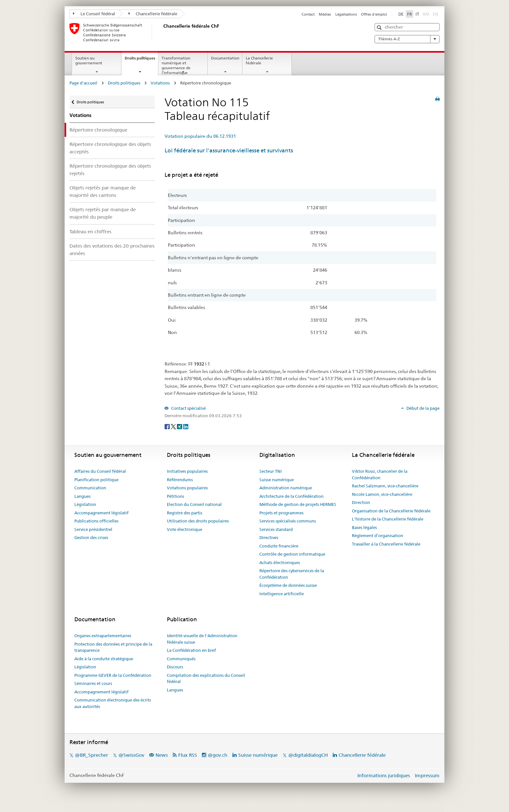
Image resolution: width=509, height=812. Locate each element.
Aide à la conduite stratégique (104, 659)
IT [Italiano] (417, 14)
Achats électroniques (280, 562)
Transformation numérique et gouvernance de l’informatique (176, 65)
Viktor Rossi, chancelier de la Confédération (380, 474)
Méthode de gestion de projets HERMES (298, 504)
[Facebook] (168, 426)
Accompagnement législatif (101, 513)
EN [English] (435, 14)
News (162, 755)
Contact (308, 14)
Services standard (276, 529)
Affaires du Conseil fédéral (100, 471)
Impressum (427, 775)
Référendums (180, 480)
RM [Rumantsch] (426, 14)
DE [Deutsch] (401, 14)
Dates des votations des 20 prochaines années (112, 250)
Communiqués (181, 659)
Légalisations (346, 14)
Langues (82, 496)
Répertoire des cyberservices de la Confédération (292, 574)
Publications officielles (96, 521)
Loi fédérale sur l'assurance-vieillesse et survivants (229, 150)
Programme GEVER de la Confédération (113, 675)
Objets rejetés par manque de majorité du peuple (103, 213)
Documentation (225, 58)
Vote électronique (185, 529)
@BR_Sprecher (92, 755)
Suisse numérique (277, 480)
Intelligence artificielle (282, 594)
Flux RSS (188, 755)
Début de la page (422, 408)
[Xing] (180, 426)
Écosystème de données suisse (288, 585)
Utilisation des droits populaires (198, 521)
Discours (175, 667)
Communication (90, 488)
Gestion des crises (91, 537)
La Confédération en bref (191, 650)
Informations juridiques (384, 775)
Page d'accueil (83, 83)
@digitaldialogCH (308, 755)
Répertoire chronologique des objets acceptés (110, 148)
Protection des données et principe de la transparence (113, 647)
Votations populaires (187, 488)
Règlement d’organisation (378, 535)
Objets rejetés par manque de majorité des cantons (103, 191)
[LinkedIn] (186, 426)
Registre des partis (185, 513)
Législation (85, 504)
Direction (361, 502)
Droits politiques (141, 60)
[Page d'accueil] (162, 32)
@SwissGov (131, 755)
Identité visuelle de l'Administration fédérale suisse (202, 639)
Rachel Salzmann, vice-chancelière (385, 486)
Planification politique (96, 480)
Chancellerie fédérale (153, 14)
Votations (160, 83)
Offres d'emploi (374, 14)
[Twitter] (174, 426)
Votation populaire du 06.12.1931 (200, 136)
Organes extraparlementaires (103, 636)
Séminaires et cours (93, 683)
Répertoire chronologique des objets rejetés (110, 170)
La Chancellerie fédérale (259, 60)
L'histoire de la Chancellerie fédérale (388, 519)
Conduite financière (279, 546)
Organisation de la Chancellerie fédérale (391, 511)
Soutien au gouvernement (89, 60)
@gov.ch (217, 755)
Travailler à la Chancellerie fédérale (386, 544)
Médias (325, 14)
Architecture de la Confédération (292, 496)
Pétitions (175, 496)
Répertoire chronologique (98, 130)
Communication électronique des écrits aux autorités (113, 703)
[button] (380, 27)
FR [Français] (410, 14)
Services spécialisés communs (288, 521)
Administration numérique (286, 488)
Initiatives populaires (187, 471)
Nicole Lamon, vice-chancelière (382, 494)
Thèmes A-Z (407, 39)
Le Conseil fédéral (94, 14)
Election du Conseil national (194, 504)
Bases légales (364, 527)
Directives (269, 537)
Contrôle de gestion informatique (292, 554)
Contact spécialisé (188, 408)
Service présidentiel (93, 529)
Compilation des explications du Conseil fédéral (206, 678)
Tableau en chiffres (90, 232)
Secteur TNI (271, 471)
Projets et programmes (281, 513)
